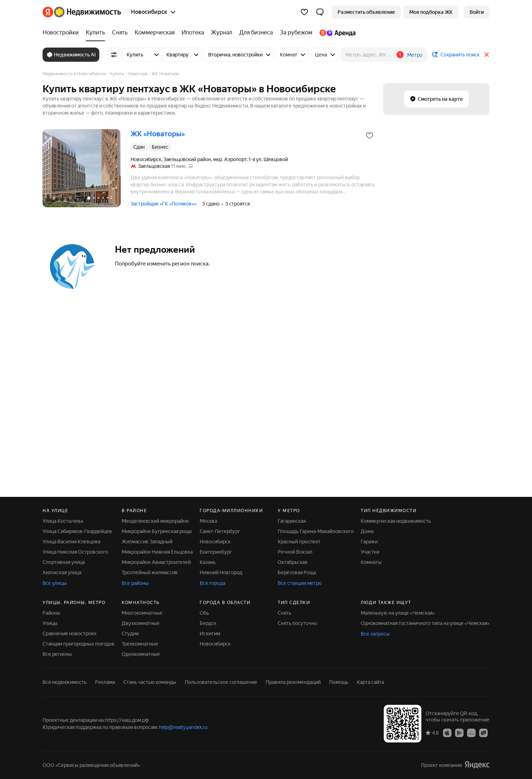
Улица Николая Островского (75, 552)
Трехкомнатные (140, 644)
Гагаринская (292, 521)
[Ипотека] (193, 33)
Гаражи (369, 542)
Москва (208, 521)
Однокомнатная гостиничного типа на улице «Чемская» (425, 623)
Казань (208, 562)
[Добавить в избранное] (370, 136)
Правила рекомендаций (293, 682)
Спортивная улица (64, 562)
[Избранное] (304, 12)
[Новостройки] (62, 33)
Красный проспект (299, 542)
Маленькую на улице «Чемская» (398, 613)
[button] (320, 12)
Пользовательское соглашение (221, 682)
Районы (51, 613)
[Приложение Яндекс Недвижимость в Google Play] (459, 733)
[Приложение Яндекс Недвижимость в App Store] (447, 733)
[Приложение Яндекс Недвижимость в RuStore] (483, 733)
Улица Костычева (63, 521)
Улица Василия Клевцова (71, 542)
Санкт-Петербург (220, 531)
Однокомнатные (141, 654)
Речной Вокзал (295, 552)
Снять (284, 613)
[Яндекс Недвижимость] (87, 12)
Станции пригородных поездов (79, 644)
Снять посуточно (297, 623)
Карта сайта (370, 682)
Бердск (208, 623)
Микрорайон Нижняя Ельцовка (157, 552)
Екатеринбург (216, 552)
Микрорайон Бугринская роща (157, 531)
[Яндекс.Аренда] (336, 33)
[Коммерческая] (155, 33)
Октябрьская (292, 562)
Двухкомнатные (141, 623)
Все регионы (57, 654)
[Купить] (95, 33)
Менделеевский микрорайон (155, 521)
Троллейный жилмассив (150, 572)
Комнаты (371, 562)
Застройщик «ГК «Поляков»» (164, 204)
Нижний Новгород (221, 572)
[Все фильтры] (114, 55)
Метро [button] (415, 55)
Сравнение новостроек (70, 633)
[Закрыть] (487, 55)
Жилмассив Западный (147, 542)
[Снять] (120, 33)
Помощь (339, 682)
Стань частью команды (150, 682)
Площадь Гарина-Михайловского (316, 531)
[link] (477, 12)
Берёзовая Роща (297, 572)
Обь (204, 613)
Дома (367, 531)
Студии (130, 633)
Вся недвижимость (65, 682)
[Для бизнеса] (256, 33)
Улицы (50, 623)
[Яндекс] (48, 12)
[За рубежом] (296, 33)
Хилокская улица (62, 572)
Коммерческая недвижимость (396, 521)
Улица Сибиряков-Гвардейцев (77, 531)
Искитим (210, 633)
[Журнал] (222, 33)
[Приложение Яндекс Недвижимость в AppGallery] (471, 733)
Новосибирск (215, 542)
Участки (370, 552)
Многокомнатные (142, 613)
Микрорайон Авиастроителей (156, 562)
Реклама (105, 682)
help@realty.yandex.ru (183, 727)
